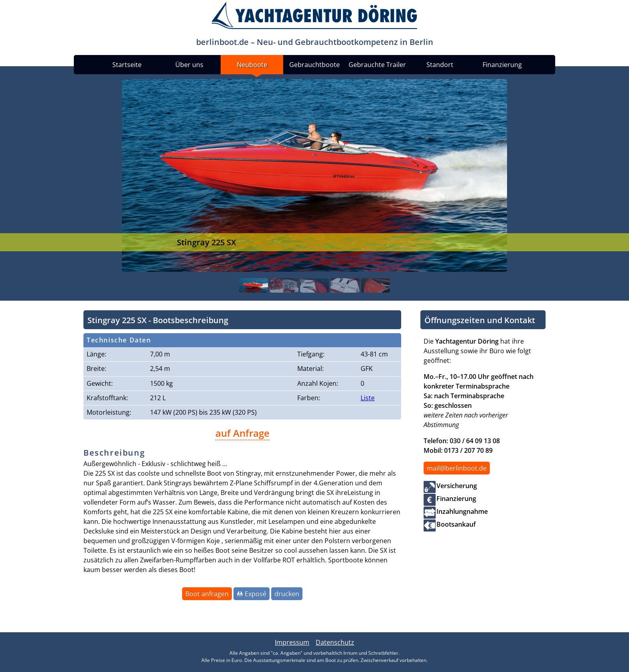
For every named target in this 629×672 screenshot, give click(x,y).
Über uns (189, 65)
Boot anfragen (207, 594)
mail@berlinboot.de (457, 468)
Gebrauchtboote (314, 65)
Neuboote (252, 65)
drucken (287, 594)
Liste (368, 398)
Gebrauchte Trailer (377, 65)
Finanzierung (502, 65)
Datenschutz (335, 642)
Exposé (256, 594)
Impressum (292, 642)
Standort (440, 65)
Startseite (127, 65)
